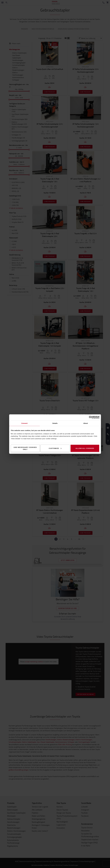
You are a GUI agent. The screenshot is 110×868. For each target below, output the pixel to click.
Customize (55, 448)
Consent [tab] (24, 423)
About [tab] (86, 423)
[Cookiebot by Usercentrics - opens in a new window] (90, 417)
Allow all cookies (85, 448)
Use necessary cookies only (25, 448)
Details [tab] (55, 423)
